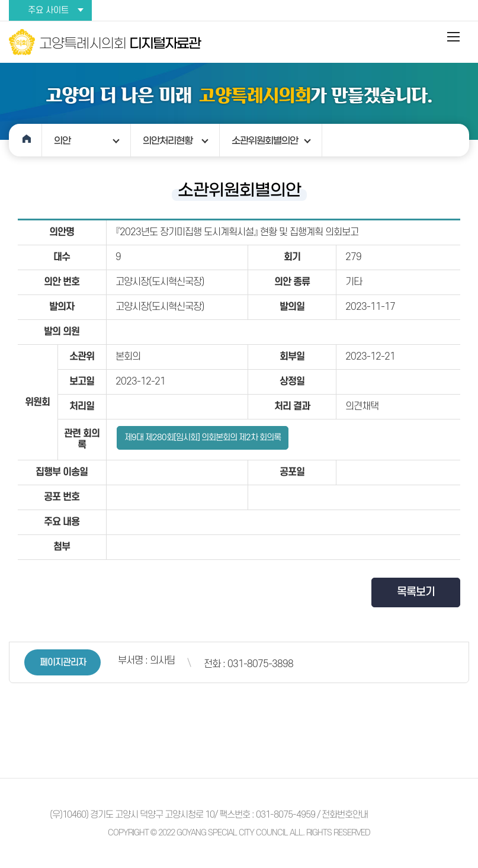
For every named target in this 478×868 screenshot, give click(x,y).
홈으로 (25, 140)
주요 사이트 (48, 10)
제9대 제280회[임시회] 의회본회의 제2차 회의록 (203, 438)
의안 (62, 140)
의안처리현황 (168, 140)
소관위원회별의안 (265, 140)
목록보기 (416, 592)
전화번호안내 (345, 815)
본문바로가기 (0, 0)
